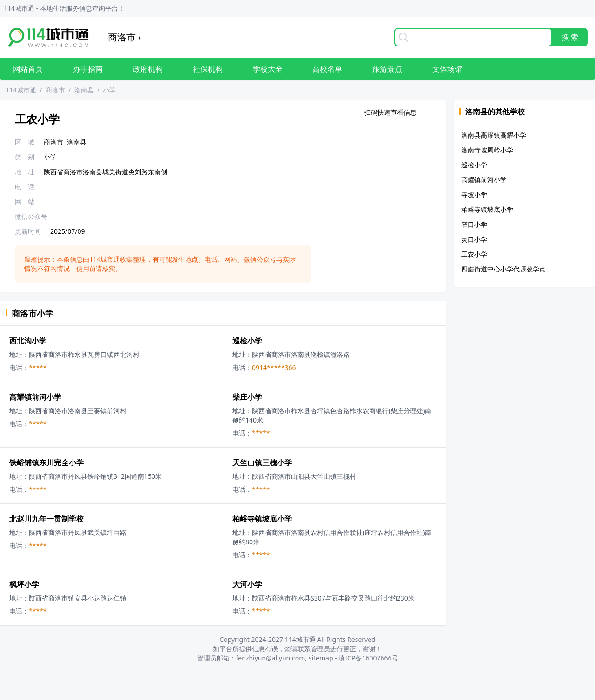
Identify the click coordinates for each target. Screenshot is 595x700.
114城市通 (21, 90)
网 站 (25, 201)
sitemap (321, 658)
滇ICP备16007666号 (368, 658)
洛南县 (84, 90)
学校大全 (268, 69)
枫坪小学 (24, 584)
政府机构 (148, 69)
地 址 (25, 172)
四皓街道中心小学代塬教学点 (503, 269)
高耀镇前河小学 (35, 397)
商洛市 (55, 90)
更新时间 (28, 231)
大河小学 (247, 584)
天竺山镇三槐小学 (262, 462)
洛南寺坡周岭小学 (487, 150)
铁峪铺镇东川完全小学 (46, 462)
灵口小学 (474, 239)
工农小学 (474, 254)
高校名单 (327, 69)
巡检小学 (247, 341)
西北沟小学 (28, 341)
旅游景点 (387, 69)
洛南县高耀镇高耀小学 (494, 135)
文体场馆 (447, 69)
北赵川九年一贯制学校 (46, 519)
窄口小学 (474, 224)
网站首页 (28, 69)
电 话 (25, 187)
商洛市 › (124, 37)
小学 (109, 90)
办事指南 (88, 69)
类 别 (25, 157)
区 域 (25, 142)
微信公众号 (31, 216)
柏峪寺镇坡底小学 (262, 519)
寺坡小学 (474, 195)
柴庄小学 (247, 397)
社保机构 (208, 69)
